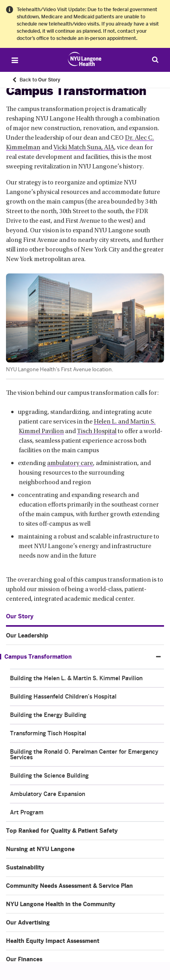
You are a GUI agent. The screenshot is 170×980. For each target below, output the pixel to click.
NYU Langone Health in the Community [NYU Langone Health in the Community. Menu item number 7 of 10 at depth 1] (61, 904)
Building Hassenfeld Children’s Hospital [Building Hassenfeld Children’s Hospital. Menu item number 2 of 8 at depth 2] (63, 697)
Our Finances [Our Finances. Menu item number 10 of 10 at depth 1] (24, 959)
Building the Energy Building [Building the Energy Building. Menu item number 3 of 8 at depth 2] (48, 715)
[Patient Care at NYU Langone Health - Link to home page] (85, 59)
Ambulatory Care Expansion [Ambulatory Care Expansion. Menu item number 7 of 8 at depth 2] (47, 794)
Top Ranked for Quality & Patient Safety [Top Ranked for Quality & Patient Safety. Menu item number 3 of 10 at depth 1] (62, 831)
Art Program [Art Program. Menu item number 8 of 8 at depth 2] (27, 812)
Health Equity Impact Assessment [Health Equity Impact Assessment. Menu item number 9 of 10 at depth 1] (53, 941)
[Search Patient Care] (155, 59)
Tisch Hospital (97, 432)
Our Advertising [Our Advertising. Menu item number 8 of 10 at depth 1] (28, 923)
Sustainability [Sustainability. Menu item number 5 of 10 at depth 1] (25, 867)
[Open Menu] (15, 60)
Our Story (20, 616)
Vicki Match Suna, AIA (84, 148)
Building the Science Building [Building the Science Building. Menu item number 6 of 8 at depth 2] (49, 776)
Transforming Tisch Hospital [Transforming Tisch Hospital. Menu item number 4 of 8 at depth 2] (48, 733)
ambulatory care (70, 463)
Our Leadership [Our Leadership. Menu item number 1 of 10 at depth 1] (27, 636)
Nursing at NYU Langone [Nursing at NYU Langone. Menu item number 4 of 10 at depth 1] (40, 849)
